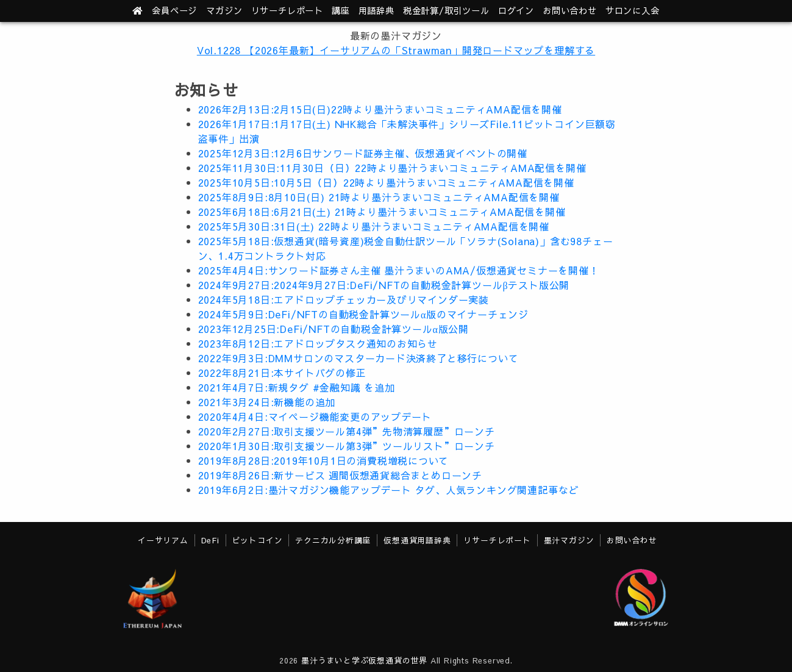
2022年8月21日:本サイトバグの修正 (282, 373)
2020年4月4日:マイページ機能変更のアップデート (315, 416)
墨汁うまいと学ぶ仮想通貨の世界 (364, 660)
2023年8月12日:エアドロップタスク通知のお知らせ (318, 343)
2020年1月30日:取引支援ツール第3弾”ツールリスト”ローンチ (347, 446)
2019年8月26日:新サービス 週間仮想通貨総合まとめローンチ (341, 475)
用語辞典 (376, 10)
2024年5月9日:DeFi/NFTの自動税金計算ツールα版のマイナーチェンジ (364, 314)
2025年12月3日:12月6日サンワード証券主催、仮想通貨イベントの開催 (363, 153)
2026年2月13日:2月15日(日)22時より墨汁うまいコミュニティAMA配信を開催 (380, 109)
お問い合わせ (570, 10)
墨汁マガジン (569, 540)
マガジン (224, 10)
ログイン (516, 10)
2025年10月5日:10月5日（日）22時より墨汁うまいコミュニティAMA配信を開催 (386, 182)
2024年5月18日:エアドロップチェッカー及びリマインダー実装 (344, 299)
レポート (287, 10)
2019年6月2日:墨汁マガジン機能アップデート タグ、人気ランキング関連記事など (389, 490)
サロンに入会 (633, 10)
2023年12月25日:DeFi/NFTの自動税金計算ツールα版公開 (334, 329)
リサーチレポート (497, 540)
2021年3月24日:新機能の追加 (267, 402)
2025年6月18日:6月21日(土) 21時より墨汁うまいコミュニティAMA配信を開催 (382, 212)
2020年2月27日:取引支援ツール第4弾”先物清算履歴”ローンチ (347, 431)
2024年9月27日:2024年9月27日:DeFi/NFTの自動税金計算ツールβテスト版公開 (384, 285)
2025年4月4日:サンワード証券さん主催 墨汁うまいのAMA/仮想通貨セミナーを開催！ (399, 270)
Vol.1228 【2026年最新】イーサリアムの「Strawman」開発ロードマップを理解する (396, 50)
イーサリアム (163, 540)
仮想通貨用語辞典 (417, 540)
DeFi (210, 540)
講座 (341, 10)
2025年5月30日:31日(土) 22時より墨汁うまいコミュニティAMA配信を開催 (374, 226)
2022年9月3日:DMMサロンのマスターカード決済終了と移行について (359, 358)
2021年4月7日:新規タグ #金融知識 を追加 (297, 387)
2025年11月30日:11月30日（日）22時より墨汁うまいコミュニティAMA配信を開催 (392, 168)
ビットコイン (258, 540)
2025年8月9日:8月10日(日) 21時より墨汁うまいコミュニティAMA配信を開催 (379, 197)
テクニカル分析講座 (333, 540)
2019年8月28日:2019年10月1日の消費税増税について (324, 460)
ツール (446, 10)
